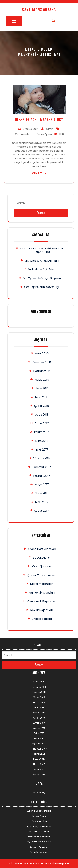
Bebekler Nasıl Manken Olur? (39, 120)
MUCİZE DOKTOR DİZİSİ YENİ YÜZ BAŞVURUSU (42, 250)
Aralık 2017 (42, 423)
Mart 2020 (42, 353)
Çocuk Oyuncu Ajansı (42, 575)
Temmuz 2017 (42, 467)
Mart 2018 (42, 397)
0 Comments (21, 134)
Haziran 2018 (42, 371)
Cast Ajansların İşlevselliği (42, 287)
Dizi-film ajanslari (42, 584)
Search (41, 213)
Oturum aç (39, 793)
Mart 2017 (42, 502)
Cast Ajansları (42, 566)
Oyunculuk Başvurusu (42, 601)
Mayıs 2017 (42, 484)
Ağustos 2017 (42, 458)
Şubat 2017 (42, 511)
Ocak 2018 (42, 415)
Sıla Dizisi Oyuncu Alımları (42, 261)
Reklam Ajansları (42, 610)
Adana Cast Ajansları (42, 549)
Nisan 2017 (42, 493)
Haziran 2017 (42, 476)
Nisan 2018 (42, 388)
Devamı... (39, 173)
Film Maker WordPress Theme (28, 863)
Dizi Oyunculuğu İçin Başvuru (42, 278)
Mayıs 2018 (42, 380)
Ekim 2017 (42, 441)
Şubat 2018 (42, 406)
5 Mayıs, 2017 (30, 129)
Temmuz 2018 (42, 362)
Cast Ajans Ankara (39, 10)
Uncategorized (42, 619)
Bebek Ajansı (44, 134)
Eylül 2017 (42, 450)
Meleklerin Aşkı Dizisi (42, 269)
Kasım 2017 (42, 432)
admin (50, 129)
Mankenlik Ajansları (42, 593)
